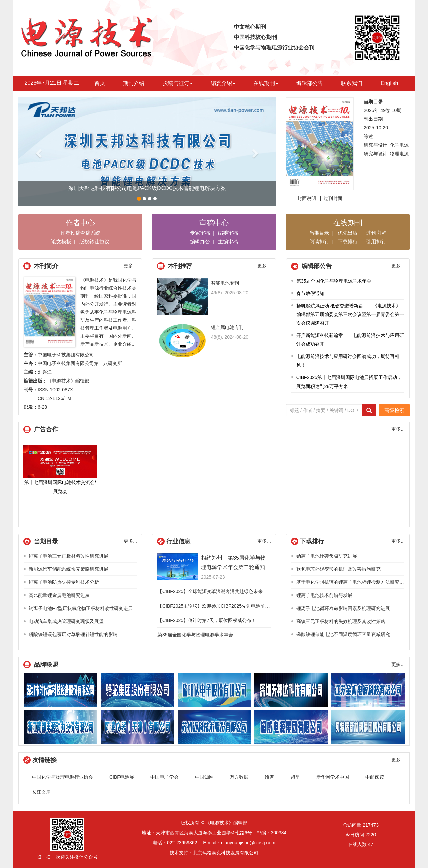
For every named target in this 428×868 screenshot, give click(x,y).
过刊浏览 (376, 233)
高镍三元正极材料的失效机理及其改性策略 (341, 621)
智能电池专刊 (225, 283)
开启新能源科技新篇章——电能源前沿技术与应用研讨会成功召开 (350, 340)
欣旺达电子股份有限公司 (214, 690)
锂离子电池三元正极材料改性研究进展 (69, 556)
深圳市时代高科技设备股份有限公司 (61, 690)
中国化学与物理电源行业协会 (63, 777)
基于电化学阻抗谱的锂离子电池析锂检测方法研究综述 (352, 582)
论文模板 (61, 242)
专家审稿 (200, 233)
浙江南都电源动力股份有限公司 (61, 727)
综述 (368, 136)
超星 (295, 777)
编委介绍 (223, 83)
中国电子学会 (165, 777)
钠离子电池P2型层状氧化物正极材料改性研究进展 (81, 608)
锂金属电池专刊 (227, 327)
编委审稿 (228, 233)
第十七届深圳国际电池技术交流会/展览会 (60, 469)
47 (371, 844)
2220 (371, 835)
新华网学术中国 (333, 777)
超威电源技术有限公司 (291, 727)
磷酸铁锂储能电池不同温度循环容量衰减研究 (343, 634)
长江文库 (41, 792)
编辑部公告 (310, 83)
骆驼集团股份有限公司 (137, 690)
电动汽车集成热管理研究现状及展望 (66, 621)
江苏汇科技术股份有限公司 (214, 727)
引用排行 (376, 242)
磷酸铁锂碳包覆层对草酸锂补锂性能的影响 (73, 634)
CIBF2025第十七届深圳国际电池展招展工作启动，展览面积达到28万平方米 (349, 382)
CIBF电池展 (122, 777)
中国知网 (204, 777)
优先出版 (348, 233)
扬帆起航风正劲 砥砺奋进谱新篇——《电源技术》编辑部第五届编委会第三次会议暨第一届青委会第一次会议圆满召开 (350, 314)
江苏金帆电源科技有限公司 (368, 690)
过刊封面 (333, 198)
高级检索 (394, 410)
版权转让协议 (94, 242)
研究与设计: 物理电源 (386, 154)
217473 (371, 825)
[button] (38, 151)
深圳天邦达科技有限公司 (291, 690)
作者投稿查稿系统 (80, 233)
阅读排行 (319, 242)
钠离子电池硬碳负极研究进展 (327, 556)
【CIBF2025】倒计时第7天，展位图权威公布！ (207, 620)
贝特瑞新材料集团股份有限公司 (368, 727)
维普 (270, 777)
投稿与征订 (178, 83)
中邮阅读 (375, 777)
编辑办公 (200, 242)
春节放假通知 (310, 293)
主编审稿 (228, 242)
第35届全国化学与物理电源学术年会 (334, 281)
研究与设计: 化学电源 (386, 145)
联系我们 (352, 83)
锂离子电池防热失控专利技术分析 (64, 582)
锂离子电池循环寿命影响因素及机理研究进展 (343, 608)
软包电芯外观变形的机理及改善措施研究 (338, 569)
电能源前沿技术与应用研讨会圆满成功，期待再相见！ (348, 361)
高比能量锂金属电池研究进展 (59, 595)
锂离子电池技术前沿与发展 (324, 595)
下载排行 (348, 242)
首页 (100, 83)
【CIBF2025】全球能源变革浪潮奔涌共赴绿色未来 (210, 591)
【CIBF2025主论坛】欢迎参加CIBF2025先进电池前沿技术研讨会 (225, 606)
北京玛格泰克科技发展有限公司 (226, 853)
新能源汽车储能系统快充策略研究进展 (69, 569)
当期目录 (319, 233)
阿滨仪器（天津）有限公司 (137, 727)
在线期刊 (266, 83)
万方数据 (239, 777)
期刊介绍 (134, 83)
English (389, 83)
